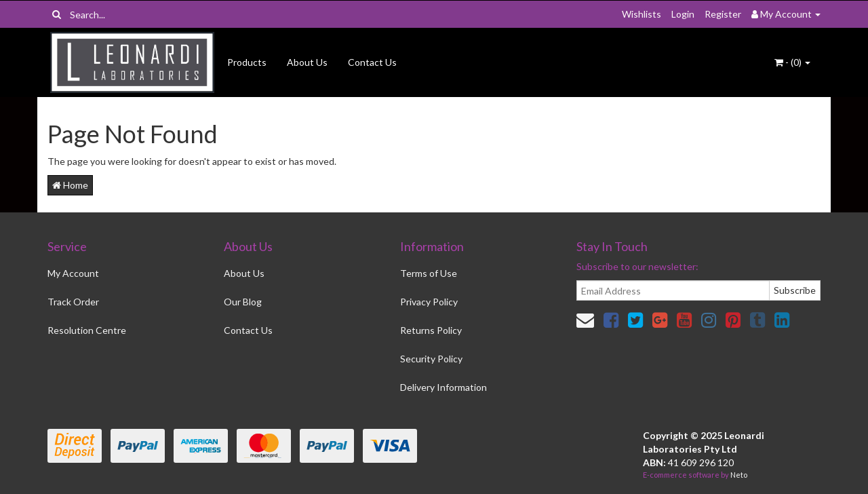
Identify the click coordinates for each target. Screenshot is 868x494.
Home (70, 185)
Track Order (73, 302)
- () (792, 62)
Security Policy (431, 359)
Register (723, 14)
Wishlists (642, 14)
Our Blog (243, 302)
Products (247, 62)
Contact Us (372, 62)
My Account (73, 273)
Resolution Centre (87, 330)
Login (683, 14)
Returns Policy (431, 330)
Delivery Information (443, 387)
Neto (739, 475)
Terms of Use (429, 273)
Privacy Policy (429, 302)
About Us (307, 62)
